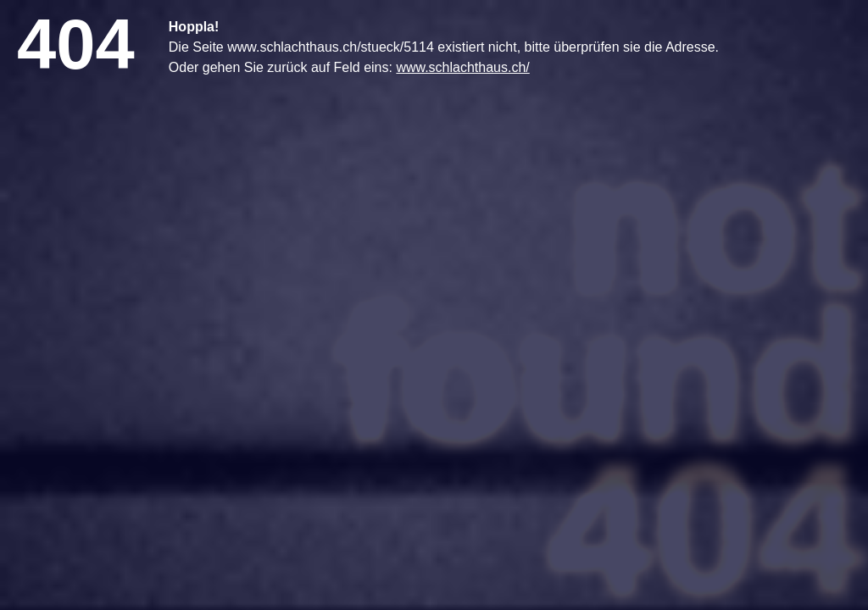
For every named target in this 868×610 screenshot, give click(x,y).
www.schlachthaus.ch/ (462, 67)
